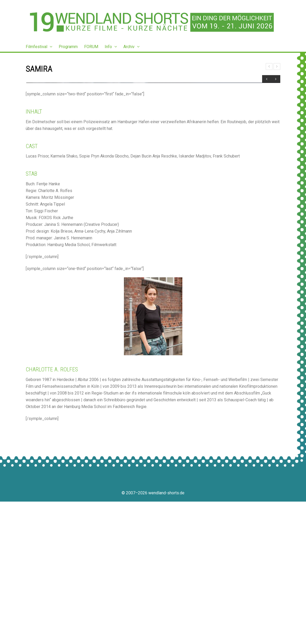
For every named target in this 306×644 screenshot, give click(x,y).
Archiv (131, 47)
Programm (68, 47)
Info (111, 47)
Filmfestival (39, 47)
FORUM (91, 47)
